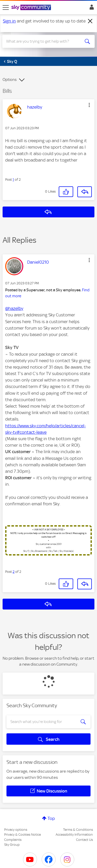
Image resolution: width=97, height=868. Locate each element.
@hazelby (14, 308)
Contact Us (84, 840)
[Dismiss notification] (90, 21)
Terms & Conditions (78, 830)
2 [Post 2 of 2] (14, 572)
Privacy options (16, 830)
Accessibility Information (74, 835)
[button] (89, 105)
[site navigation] (6, 7)
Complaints (13, 840)
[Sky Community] (32, 8)
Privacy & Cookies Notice (23, 835)
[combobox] (44, 41)
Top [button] (51, 818)
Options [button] (10, 80)
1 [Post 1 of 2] (13, 180)
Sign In (91, 9)
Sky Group (12, 845)
